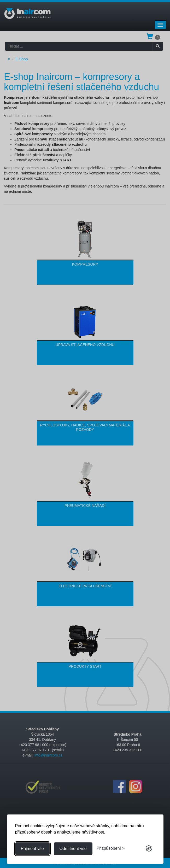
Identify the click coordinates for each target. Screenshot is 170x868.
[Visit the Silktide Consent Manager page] (149, 849)
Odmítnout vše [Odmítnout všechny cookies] (73, 849)
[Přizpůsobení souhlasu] (111, 849)
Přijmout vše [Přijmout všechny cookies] (32, 849)
